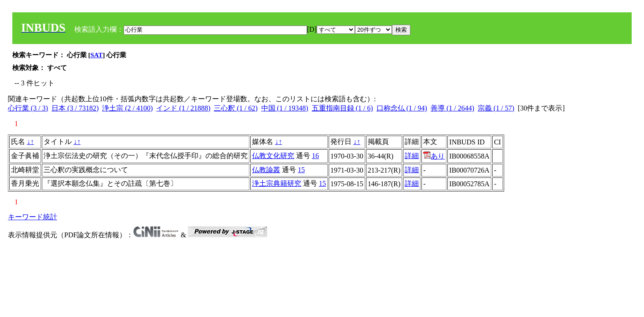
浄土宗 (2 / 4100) (127, 108)
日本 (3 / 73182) (75, 108)
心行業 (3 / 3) (28, 108)
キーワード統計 (33, 217)
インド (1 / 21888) (183, 108)
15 (301, 170)
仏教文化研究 (273, 156)
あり (434, 156)
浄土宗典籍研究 (277, 183)
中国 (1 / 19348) (285, 108)
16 (315, 156)
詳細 (412, 156)
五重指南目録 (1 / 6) (342, 108)
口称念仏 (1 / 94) (402, 108)
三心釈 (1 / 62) (236, 108)
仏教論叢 (266, 170)
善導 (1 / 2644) (452, 108)
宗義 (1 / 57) (496, 108)
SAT (97, 55)
